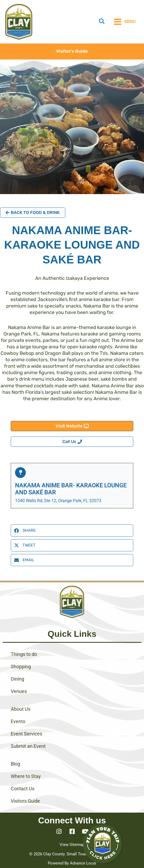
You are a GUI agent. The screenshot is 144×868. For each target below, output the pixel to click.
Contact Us (23, 789)
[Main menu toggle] (125, 22)
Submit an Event (28, 746)
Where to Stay (26, 776)
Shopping (21, 667)
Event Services (26, 734)
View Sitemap (72, 845)
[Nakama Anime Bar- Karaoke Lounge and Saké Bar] (20, 473)
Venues (19, 691)
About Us (21, 709)
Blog (15, 764)
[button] (102, 22)
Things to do (24, 654)
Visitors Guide (25, 801)
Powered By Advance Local (72, 863)
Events (18, 721)
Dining (17, 679)
